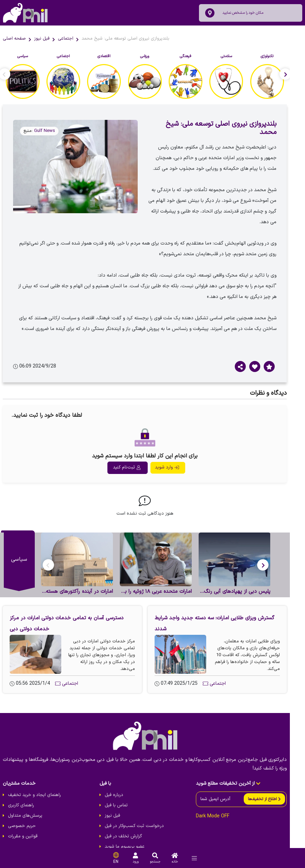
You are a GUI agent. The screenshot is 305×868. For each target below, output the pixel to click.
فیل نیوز (42, 39)
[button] (278, 547)
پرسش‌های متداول (25, 800)
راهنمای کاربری (21, 790)
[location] (210, 13)
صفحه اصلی (14, 39)
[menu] (194, 858)
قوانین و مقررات (23, 821)
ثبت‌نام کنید (134, 448)
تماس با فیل (121, 790)
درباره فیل (119, 779)
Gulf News (45, 131)
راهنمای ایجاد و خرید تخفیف (34, 779)
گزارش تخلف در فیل (129, 821)
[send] (280, 783)
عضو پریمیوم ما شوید (130, 831)
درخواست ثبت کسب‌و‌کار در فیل (139, 810)
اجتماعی (66, 39)
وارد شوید (175, 448)
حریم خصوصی (22, 810)
